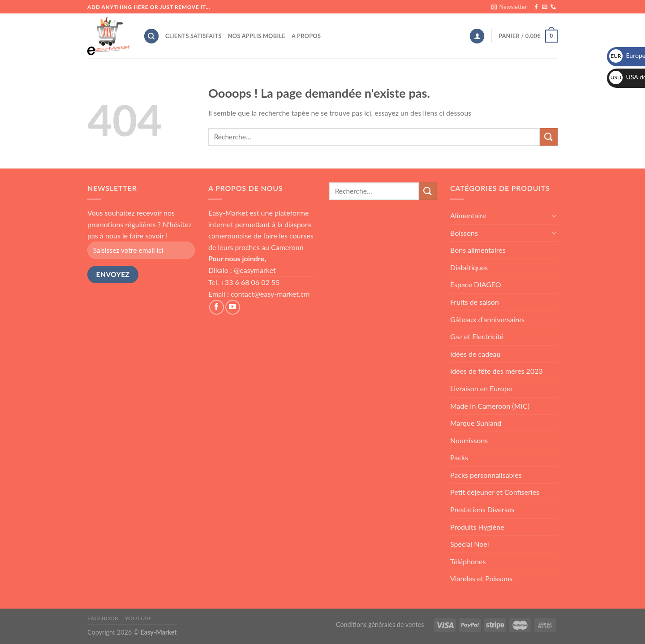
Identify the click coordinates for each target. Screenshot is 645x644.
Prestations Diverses (482, 509)
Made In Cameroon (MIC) (490, 406)
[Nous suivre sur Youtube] (233, 307)
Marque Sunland (476, 423)
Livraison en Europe (481, 388)
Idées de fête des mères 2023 (497, 371)
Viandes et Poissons (481, 578)
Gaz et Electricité (477, 336)
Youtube (139, 618)
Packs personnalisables (486, 475)
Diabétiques (469, 267)
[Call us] (553, 7)
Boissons (464, 233)
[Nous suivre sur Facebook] (536, 7)
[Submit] (549, 137)
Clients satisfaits (193, 36)
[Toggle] (554, 216)
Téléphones (468, 561)
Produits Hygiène (477, 527)
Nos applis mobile (257, 36)
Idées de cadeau (475, 354)
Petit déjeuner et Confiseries (495, 492)
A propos (306, 36)
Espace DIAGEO (476, 284)
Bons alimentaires (478, 250)
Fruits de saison (475, 302)
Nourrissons (469, 440)
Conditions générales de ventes (380, 625)
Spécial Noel (470, 544)
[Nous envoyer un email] (545, 7)
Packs (459, 457)
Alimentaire (468, 215)
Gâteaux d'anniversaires (487, 319)
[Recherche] (151, 36)
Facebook (103, 618)
